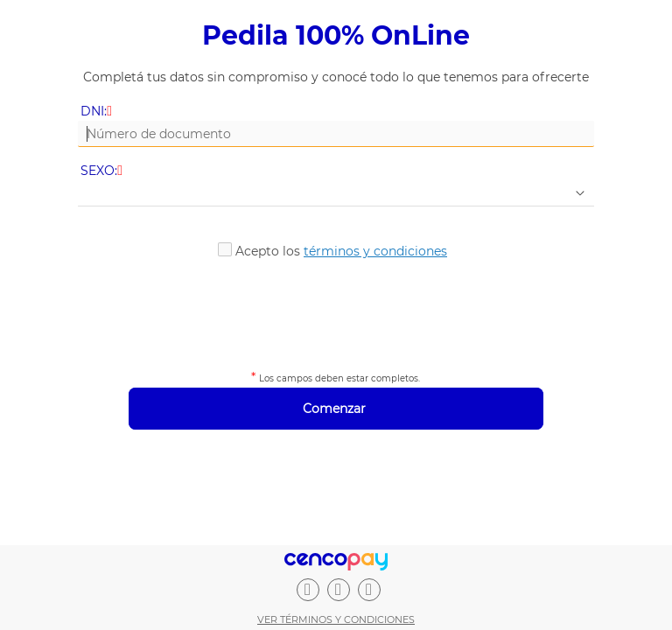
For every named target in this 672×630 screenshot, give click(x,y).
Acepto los (341, 251)
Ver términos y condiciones (336, 619)
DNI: (98, 112)
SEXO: (103, 171)
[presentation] (336, 311)
